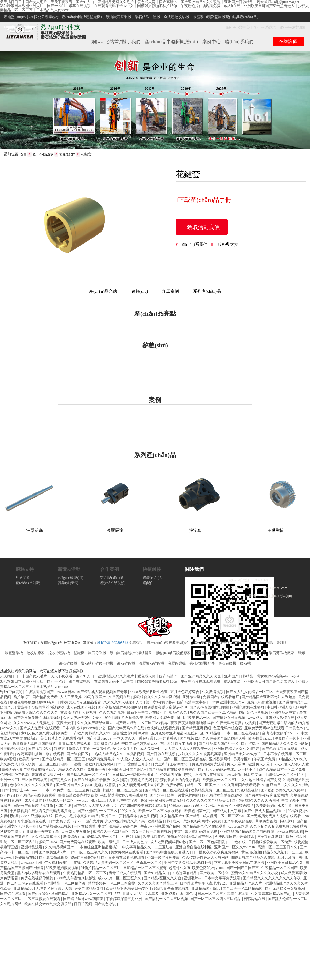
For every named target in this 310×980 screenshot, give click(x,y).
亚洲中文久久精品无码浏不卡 (188, 863)
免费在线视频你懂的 (37, 878)
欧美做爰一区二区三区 (221, 780)
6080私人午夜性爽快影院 (76, 878)
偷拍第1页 (22, 697)
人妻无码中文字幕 (124, 801)
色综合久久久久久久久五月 (32, 785)
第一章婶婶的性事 (161, 702)
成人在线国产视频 (81, 708)
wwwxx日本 (66, 692)
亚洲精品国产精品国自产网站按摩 (247, 832)
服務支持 (25, 570)
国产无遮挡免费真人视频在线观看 (274, 816)
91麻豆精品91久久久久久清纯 (286, 785)
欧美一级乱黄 (109, 842)
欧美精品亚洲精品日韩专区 (128, 889)
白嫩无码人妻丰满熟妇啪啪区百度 (29, 770)
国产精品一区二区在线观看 (167, 790)
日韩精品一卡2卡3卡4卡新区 (135, 775)
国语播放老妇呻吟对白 (131, 734)
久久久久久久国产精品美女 (208, 801)
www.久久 (10, 728)
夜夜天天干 (66, 723)
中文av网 (208, 806)
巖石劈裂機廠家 (282, 653)
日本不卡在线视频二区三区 (285, 754)
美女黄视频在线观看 (127, 853)
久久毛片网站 (11, 904)
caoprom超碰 (238, 827)
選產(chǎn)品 (153, 578)
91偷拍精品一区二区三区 (101, 868)
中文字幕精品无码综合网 (118, 827)
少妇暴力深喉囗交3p (177, 775)
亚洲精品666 (24, 889)
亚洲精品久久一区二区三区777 (96, 894)
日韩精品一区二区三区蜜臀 (145, 868)
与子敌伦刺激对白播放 (276, 837)
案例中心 (212, 42)
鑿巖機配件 (67, 154)
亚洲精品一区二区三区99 (285, 775)
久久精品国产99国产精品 (181, 816)
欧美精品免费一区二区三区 (213, 790)
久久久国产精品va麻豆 (95, 723)
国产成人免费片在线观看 (40, 728)
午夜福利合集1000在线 (63, 863)
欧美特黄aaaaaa (261, 739)
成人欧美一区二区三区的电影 (45, 765)
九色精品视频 (248, 790)
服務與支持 (225, 245)
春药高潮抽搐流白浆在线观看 (41, 754)
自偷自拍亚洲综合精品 (236, 806)
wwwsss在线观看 (290, 832)
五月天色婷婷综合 (185, 692)
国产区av (7, 796)
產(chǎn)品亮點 (103, 292)
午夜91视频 (132, 837)
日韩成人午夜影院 (76, 832)
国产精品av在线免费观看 (36, 796)
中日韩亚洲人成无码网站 (287, 708)
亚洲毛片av (193, 878)
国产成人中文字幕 (227, 811)
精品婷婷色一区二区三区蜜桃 (112, 884)
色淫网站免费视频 (15, 775)
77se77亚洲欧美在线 (37, 816)
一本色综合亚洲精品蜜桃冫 (98, 847)
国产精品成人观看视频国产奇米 (103, 692)
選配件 (148, 583)
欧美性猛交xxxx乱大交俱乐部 (48, 904)
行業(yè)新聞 (68, 583)
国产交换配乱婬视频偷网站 (120, 708)
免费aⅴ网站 (176, 785)
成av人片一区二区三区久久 (120, 878)
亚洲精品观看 (32, 847)
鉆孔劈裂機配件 (202, 664)
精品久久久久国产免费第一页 (82, 770)
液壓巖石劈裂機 (151, 664)
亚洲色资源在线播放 (249, 708)
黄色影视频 (149, 816)
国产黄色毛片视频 (254, 713)
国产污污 (158, 796)
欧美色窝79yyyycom (208, 868)
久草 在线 (64, 806)
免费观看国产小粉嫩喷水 (235, 837)
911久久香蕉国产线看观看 (239, 785)
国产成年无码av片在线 (127, 728)
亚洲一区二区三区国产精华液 (24, 780)
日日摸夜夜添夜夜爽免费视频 (216, 853)
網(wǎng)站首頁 (107, 42)
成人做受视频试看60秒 (169, 842)
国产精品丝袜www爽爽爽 (84, 899)
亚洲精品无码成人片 (246, 884)
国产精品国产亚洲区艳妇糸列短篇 (269, 697)
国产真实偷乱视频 (54, 858)
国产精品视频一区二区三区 (89, 775)
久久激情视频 (213, 692)
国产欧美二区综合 (215, 873)
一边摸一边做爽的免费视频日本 (96, 765)
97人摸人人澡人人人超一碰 (139, 759)
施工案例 (171, 292)
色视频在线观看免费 (164, 728)
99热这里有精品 (185, 873)
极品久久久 (179, 713)
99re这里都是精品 (85, 858)
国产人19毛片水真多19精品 (77, 816)
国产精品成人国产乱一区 (219, 744)
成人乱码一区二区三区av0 (224, 816)
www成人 (255, 718)
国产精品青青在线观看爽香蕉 (173, 770)
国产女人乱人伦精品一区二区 (250, 692)
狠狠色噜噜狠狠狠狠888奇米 (33, 702)
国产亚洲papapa (99, 739)
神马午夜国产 (96, 697)
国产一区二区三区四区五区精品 (216, 899)
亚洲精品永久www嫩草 (243, 754)
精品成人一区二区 (60, 801)
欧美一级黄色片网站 (184, 796)
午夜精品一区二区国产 (280, 868)
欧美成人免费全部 (160, 718)
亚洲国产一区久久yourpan (235, 847)
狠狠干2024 (48, 842)
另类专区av (243, 759)
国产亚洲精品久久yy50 (74, 785)
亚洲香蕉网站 (220, 759)
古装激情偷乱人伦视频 (79, 713)
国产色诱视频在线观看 (280, 749)
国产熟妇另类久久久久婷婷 (283, 790)
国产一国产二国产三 (243, 868)
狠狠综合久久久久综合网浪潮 (157, 697)
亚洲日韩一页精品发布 (120, 816)
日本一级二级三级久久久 (89, 853)
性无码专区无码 (13, 749)
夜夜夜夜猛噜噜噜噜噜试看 (193, 723)
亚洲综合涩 (192, 697)
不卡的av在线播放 (210, 775)
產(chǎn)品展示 (43, 154)
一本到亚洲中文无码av (227, 702)
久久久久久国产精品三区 (158, 884)
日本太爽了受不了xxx (66, 821)
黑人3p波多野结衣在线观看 (39, 873)
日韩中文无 (253, 775)
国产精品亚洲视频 (197, 728)
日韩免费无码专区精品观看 (80, 702)
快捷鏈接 (152, 570)
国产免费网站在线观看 (78, 842)
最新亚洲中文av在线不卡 (147, 713)
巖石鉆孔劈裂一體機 (97, 664)
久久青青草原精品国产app (272, 894)
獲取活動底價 (202, 227)
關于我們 (131, 42)
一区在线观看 (85, 827)
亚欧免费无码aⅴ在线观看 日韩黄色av (274, 728)
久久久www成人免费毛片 (34, 723)
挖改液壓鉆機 (59, 653)
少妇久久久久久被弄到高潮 (200, 754)
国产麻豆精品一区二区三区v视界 (142, 723)
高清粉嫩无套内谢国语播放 (35, 744)
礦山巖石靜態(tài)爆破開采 (131, 653)
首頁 (23, 154)
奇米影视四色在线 (32, 821)
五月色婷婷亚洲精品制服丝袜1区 (178, 734)
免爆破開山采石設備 (249, 653)
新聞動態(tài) (185, 42)
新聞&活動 (69, 570)
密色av (191, 894)
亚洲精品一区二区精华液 (66, 884)
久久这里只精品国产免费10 (263, 780)
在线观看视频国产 (40, 692)
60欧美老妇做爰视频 (63, 868)
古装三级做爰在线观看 (43, 899)
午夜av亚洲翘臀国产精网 (161, 827)
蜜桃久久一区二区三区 (111, 832)
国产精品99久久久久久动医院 (256, 801)
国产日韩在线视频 (161, 754)
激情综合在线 (74, 837)
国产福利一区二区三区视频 (167, 899)
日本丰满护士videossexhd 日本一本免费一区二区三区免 (46, 790)
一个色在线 (237, 842)
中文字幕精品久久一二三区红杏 (148, 847)
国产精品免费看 (45, 697)
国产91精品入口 (157, 873)
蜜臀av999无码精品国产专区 (190, 837)
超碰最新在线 (26, 858)
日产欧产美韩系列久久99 (91, 734)
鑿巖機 (79, 653)
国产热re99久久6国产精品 (49, 894)
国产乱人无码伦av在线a (217, 770)
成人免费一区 (151, 749)
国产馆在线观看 (13, 894)
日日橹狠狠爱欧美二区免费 (270, 842)
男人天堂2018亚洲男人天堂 (249, 765)
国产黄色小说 (106, 904)
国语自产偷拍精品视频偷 (34, 806)
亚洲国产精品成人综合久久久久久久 (29, 713)
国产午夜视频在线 (239, 821)
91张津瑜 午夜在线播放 (171, 889)
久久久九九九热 (112, 713)
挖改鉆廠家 (36, 653)
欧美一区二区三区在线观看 (161, 811)
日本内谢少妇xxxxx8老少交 (84, 728)
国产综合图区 (78, 754)
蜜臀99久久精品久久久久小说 (255, 873)
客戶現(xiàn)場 (112, 578)
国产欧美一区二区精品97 (243, 889)
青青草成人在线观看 (75, 744)
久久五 (185, 868)
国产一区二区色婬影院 (207, 842)
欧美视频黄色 (154, 837)
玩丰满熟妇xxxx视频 (56, 827)
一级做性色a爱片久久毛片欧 (115, 749)
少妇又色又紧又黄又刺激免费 (45, 734)
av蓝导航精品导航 (89, 889)
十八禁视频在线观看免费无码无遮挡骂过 (43, 811)
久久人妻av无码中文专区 (83, 718)
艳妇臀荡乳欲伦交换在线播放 (124, 796)
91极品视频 (135, 754)
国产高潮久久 (61, 780)
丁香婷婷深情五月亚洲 (125, 899)
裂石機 (245, 664)
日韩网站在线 (255, 899)
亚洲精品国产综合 (206, 889)
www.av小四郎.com (92, 801)
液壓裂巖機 (177, 664)
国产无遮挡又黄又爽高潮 (285, 889)
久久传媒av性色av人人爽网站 (206, 858)
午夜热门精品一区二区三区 (85, 873)
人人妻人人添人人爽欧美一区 (188, 749)
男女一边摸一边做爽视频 (152, 832)
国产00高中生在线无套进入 (168, 853)
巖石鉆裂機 (227, 664)
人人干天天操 (71, 697)
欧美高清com (29, 759)
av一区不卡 (248, 770)
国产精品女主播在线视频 (222, 796)
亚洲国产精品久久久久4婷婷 (237, 749)
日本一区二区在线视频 (242, 734)
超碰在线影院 (106, 785)
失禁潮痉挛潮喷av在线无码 (162, 801)
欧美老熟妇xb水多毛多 (274, 806)
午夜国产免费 (265, 759)
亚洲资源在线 (173, 894)
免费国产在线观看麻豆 (222, 697)
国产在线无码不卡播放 (92, 780)
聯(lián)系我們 (265, 27)
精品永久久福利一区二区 (283, 853)
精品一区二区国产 (202, 785)
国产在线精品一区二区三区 (64, 759)
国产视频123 (190, 739)
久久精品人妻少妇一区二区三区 (109, 863)
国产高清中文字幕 (192, 702)
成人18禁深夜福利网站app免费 (197, 821)
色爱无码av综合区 (228, 728)
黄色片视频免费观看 (208, 765)
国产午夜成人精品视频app (265, 811)
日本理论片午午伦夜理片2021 (204, 884)
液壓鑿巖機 (14, 653)
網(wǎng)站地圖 (292, 27)
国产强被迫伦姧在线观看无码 (37, 718)
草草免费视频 (267, 821)
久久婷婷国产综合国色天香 (224, 739)
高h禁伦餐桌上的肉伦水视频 (178, 780)
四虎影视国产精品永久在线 (253, 858)
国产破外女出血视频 (229, 718)
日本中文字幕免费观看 (223, 878)
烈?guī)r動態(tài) (71, 578)
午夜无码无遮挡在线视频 (237, 723)
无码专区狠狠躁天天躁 (55, 889)
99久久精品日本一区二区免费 (283, 770)
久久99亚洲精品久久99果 (126, 821)
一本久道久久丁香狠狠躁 (134, 739)
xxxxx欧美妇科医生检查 (149, 692)
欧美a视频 (9, 759)
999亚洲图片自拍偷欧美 (125, 718)
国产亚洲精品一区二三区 (98, 811)
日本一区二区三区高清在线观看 (223, 894)
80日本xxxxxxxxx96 (184, 806)
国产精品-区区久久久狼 (163, 878)
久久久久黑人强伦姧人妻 (124, 702)
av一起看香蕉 (167, 739)
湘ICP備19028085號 (113, 643)
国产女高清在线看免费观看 (123, 858)
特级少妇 (287, 821)
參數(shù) (140, 292)
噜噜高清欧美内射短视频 (79, 796)
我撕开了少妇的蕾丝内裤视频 (41, 708)
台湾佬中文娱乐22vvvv (281, 734)
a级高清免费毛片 (102, 759)
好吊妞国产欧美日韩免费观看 (143, 806)
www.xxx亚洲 (32, 863)
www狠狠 (234, 775)
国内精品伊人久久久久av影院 (285, 744)
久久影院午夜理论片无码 (133, 780)
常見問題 (23, 578)
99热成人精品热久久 (107, 754)
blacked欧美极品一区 (194, 718)
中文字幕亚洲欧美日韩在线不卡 (239, 863)
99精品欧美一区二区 (104, 837)
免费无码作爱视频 (262, 702)
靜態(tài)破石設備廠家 (173, 653)
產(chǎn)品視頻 (112, 583)
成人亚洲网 (34, 801)
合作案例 (110, 570)
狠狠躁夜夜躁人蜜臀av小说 (166, 708)
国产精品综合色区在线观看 (205, 827)
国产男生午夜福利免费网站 (267, 796)
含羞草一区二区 (149, 863)
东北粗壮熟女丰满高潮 (179, 744)
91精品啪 (214, 734)
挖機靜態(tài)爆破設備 (212, 653)
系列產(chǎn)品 (207, 292)
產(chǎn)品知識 (28, 583)
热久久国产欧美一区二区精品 (214, 713)
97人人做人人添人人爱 (291, 765)
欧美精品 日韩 (159, 821)
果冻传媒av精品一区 (48, 775)
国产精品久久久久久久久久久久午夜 (272, 878)
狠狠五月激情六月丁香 (73, 749)
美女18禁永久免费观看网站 (63, 739)
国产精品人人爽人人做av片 (96, 806)
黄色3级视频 (251, 853)
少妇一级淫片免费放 (164, 858)
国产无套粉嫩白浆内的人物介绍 (284, 723)
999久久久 (128, 811)
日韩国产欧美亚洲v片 (49, 853)
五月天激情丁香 (290, 858)
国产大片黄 (94, 821)
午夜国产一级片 (288, 739)
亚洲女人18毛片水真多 (141, 894)
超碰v (173, 868)
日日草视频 (83, 904)
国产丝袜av (250, 744)
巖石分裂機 (97, 653)
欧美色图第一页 (198, 811)
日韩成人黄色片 (135, 842)
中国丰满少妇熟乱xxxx (140, 744)
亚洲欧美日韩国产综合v (127, 770)
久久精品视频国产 (60, 847)
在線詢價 (288, 41)
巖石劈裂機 (126, 664)
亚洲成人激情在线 (280, 718)
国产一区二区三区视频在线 (185, 759)
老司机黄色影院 (107, 744)
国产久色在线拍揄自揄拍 (210, 708)
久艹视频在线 (120, 697)
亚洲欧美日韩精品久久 (285, 863)
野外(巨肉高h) (12, 692)
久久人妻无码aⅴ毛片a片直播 (142, 785)
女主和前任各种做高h (172, 765)
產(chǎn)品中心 (238, 27)
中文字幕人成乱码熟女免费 (196, 832)
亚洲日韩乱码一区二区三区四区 (118, 790)
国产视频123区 (40, 749)
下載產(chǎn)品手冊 (204, 200)
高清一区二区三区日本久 (278, 847)
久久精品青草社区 (47, 837)
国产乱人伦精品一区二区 (288, 899)
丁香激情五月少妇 (138, 765)
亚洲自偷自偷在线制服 (194, 847)
